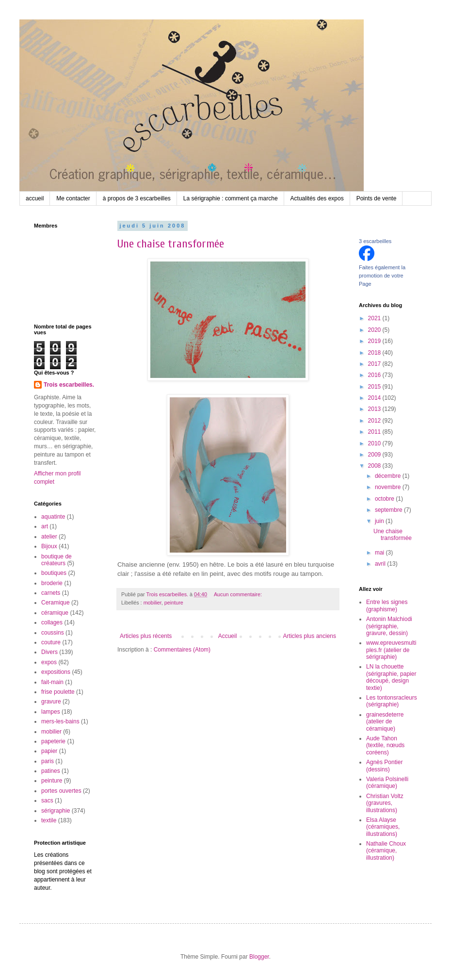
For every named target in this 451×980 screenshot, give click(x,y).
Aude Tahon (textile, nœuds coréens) (385, 745)
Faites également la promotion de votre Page (382, 276)
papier (49, 751)
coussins (53, 633)
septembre (389, 510)
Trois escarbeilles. (69, 385)
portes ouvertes (61, 791)
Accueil (228, 636)
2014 (375, 398)
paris (48, 761)
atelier (49, 537)
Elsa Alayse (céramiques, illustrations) (383, 827)
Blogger (259, 957)
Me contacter (73, 198)
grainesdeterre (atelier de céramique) (385, 722)
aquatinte (53, 517)
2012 (375, 421)
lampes (51, 712)
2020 (375, 330)
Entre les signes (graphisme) (387, 605)
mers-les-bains (60, 721)
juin (380, 521)
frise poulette (58, 692)
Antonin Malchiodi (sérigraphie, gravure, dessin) (389, 626)
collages (52, 622)
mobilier (153, 603)
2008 (375, 466)
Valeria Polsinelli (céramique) (387, 783)
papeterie (53, 741)
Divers (49, 652)
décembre (389, 476)
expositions (56, 672)
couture (51, 642)
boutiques (54, 573)
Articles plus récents (146, 636)
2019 (375, 341)
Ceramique (56, 603)
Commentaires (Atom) (182, 650)
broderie (52, 583)
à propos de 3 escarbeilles (137, 198)
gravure (51, 702)
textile (49, 820)
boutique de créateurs (56, 560)
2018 (375, 353)
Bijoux (49, 546)
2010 (375, 443)
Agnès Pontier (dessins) (384, 766)
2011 (375, 432)
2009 (375, 455)
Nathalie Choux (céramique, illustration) (386, 851)
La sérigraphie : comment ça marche (231, 198)
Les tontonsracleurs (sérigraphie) (392, 701)
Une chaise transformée (171, 244)
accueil (35, 198)
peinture (174, 603)
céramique (55, 613)
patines (51, 771)
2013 (375, 409)
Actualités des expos (317, 198)
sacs (47, 800)
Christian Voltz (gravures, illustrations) (385, 803)
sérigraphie (56, 811)
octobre (385, 499)
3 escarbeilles (375, 241)
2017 (375, 364)
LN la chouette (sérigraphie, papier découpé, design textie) (391, 677)
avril (381, 564)
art (45, 526)
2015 (375, 387)
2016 (375, 375)
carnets (51, 593)
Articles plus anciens (310, 636)
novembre (389, 487)
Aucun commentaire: (239, 594)
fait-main (52, 682)
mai (380, 553)
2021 (375, 318)
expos (49, 662)
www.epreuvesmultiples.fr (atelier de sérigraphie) (391, 650)
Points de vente (377, 198)
